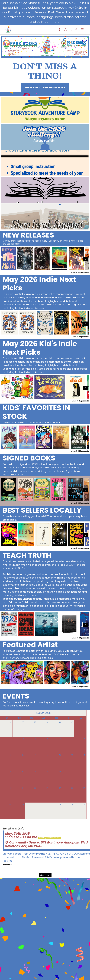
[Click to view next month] (83, 713)
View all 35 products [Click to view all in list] (80, 401)
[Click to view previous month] (4, 713)
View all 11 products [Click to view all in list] (80, 686)
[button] (60, 30)
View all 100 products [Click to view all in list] (80, 272)
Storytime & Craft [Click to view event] (13, 828)
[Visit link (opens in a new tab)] (45, 87)
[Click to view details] (9, 259)
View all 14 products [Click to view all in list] (80, 638)
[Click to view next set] (85, 259)
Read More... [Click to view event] (8, 865)
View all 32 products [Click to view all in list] (80, 337)
